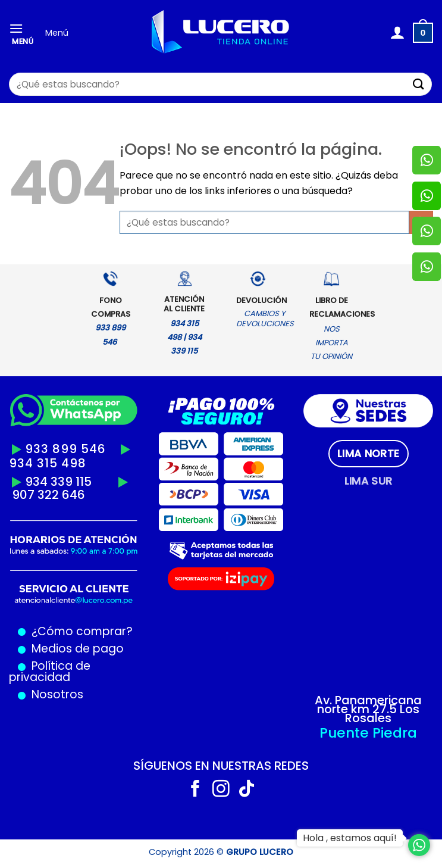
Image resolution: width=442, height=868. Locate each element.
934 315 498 (48, 463)
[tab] (369, 454)
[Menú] (23, 33)
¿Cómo (52, 631)
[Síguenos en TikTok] (247, 790)
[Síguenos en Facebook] (195, 790)
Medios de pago (75, 649)
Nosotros (57, 694)
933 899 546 (65, 449)
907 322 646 (48, 495)
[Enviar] (419, 84)
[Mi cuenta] (397, 33)
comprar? (103, 631)
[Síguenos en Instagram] (221, 790)
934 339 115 (58, 482)
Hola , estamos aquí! (350, 838)
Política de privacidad (50, 672)
